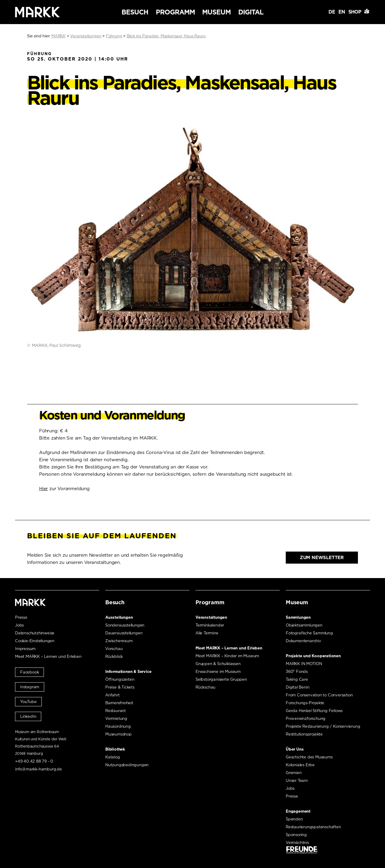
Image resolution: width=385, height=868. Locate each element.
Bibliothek (115, 749)
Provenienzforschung (306, 719)
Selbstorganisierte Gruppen (221, 679)
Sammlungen (298, 617)
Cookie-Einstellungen (35, 641)
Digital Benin (297, 687)
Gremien (294, 773)
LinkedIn (28, 716)
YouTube (28, 702)
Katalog (113, 757)
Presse (21, 617)
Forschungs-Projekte (305, 703)
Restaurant (115, 711)
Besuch (135, 12)
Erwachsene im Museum (218, 672)
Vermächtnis (297, 843)
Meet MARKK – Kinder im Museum (227, 656)
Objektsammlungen (304, 625)
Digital (251, 12)
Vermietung (116, 719)
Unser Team (297, 781)
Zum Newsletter (322, 558)
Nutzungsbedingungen (127, 765)
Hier (43, 489)
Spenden (294, 819)
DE (332, 12)
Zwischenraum (119, 641)
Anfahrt (112, 695)
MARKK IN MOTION (304, 664)
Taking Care (297, 679)
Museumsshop (119, 734)
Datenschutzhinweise (35, 633)
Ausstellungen (119, 617)
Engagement (298, 811)
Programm (175, 12)
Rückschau (205, 687)
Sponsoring (296, 835)
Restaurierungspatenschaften (313, 827)
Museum (216, 12)
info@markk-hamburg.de (38, 769)
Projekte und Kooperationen (313, 656)
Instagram (30, 687)
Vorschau (114, 649)
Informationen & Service (128, 672)
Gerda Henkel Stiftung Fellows (314, 711)
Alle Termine (207, 633)
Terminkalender (210, 625)
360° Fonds (297, 672)
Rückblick (114, 656)
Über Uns (295, 749)
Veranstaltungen (211, 617)
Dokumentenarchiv (303, 641)
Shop (355, 12)
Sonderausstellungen (125, 625)
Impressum (25, 649)
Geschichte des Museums (309, 757)
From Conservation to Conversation (319, 695)
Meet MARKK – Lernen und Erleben (48, 656)
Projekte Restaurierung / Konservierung (323, 726)
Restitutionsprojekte (304, 734)
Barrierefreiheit (119, 703)
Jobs (19, 625)
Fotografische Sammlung (309, 633)
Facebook (29, 672)
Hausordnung (118, 726)
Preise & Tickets (120, 687)
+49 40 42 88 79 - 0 (34, 761)
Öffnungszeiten (120, 679)
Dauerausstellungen (124, 633)
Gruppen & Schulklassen (218, 664)
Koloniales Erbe (300, 765)
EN (342, 12)
